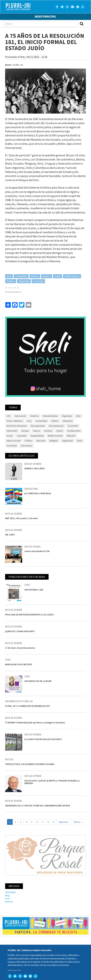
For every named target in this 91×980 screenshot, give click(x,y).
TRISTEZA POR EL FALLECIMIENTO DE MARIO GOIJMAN (30, 764)
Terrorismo (27, 446)
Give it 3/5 (12, 288)
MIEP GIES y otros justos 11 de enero (22, 518)
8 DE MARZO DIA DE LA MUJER (38, 681)
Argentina (67, 416)
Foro (7, 898)
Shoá (80, 441)
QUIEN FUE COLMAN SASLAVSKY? (20, 631)
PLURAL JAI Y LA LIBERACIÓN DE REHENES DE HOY (28, 706)
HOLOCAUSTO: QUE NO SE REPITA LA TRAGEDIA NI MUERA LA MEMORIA (52, 782)
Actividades (10, 892)
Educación (12, 431)
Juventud (22, 436)
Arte (78, 416)
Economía (73, 426)
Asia (9, 276)
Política (11, 281)
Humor (60, 431)
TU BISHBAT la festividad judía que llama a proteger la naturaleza (35, 723)
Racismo (41, 441)
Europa (25, 431)
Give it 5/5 (18, 288)
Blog (7, 895)
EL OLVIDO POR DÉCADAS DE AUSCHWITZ (43, 739)
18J (9, 416)
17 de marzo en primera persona (20, 648)
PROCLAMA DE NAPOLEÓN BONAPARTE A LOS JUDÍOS (29, 615)
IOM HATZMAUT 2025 (34, 590)
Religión (54, 441)
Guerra (37, 431)
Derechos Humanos (17, 426)
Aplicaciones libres (14, 970)
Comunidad (21, 276)
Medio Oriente (72, 276)
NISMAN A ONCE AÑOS (35, 468)
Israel (58, 276)
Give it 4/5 (15, 288)
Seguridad (24, 281)
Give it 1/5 (7, 288)
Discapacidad (38, 426)
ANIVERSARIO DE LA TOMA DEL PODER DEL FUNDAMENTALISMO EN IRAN (37, 806)
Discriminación (56, 426)
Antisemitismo (50, 416)
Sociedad (38, 281)
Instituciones (74, 431)
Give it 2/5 (9, 288)
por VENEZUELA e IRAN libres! (38, 493)
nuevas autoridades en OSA (37, 551)
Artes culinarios (15, 421)
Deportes (68, 421)
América (34, 416)
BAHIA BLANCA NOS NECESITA (19, 664)
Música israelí (14, 441)
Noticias (9, 902)
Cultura (35, 276)
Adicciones (20, 416)
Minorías (71, 436)
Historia (47, 276)
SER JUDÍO (10, 535)
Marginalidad (37, 436)
